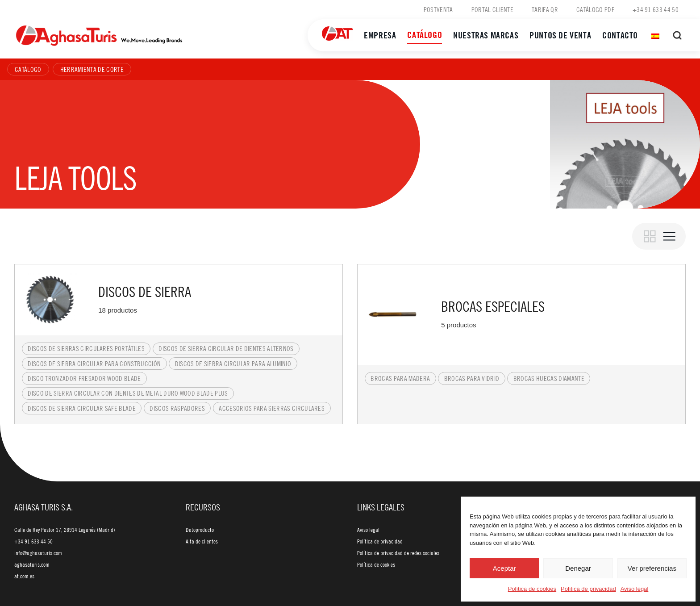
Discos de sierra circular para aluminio (233, 364)
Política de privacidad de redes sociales (398, 553)
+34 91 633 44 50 (656, 9)
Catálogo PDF (595, 9)
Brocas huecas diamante (549, 378)
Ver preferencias (652, 568)
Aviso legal (635, 589)
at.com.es (24, 576)
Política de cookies (532, 589)
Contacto (620, 35)
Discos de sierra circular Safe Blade (82, 408)
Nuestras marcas (486, 35)
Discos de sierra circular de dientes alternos (226, 348)
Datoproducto (200, 530)
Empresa (380, 35)
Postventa (438, 9)
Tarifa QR (545, 9)
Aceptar (504, 568)
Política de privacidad (588, 589)
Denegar (578, 568)
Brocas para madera (400, 378)
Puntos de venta (560, 35)
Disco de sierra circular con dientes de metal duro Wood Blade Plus (128, 393)
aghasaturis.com (32, 564)
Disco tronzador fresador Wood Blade (84, 378)
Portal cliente (492, 9)
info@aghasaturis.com (38, 553)
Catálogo (425, 35)
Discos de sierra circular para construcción (94, 364)
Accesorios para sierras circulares (272, 408)
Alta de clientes (202, 541)
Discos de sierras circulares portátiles (86, 348)
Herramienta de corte (92, 69)
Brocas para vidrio (472, 378)
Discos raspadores (177, 408)
